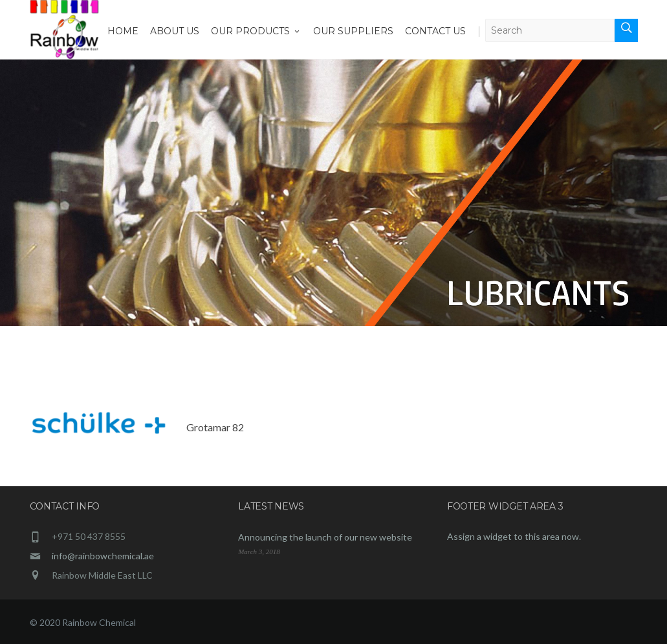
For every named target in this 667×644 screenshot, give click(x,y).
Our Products (256, 31)
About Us (175, 31)
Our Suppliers (353, 31)
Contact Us (435, 31)
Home (123, 31)
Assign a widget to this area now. (514, 536)
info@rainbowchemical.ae (103, 556)
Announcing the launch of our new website (325, 537)
